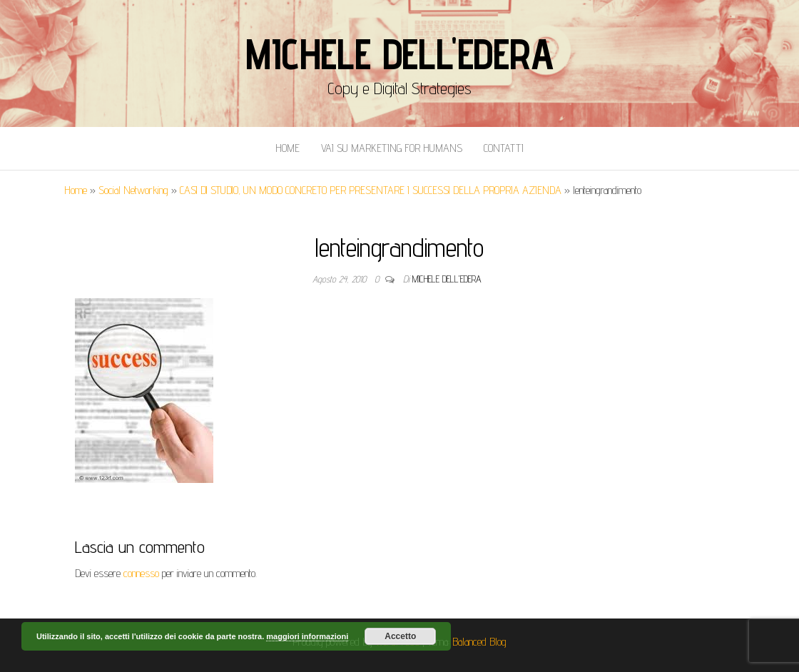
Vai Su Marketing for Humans (392, 148)
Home (287, 148)
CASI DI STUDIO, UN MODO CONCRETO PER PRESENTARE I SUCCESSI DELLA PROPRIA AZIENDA (371, 190)
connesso (141, 573)
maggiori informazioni (307, 636)
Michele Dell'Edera (399, 54)
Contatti (504, 148)
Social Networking (133, 190)
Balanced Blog (479, 642)
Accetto (400, 636)
